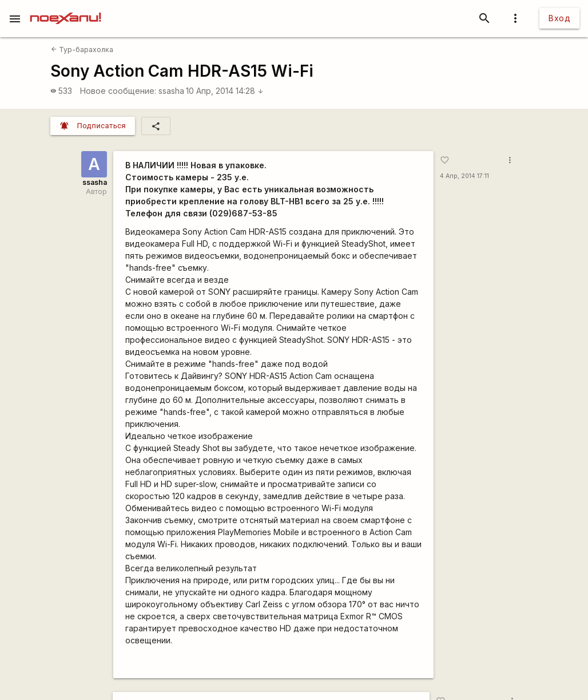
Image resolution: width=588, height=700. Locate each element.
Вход (559, 18)
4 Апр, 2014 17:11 (464, 176)
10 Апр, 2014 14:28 (225, 91)
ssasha (171, 91)
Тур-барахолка (82, 50)
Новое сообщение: (118, 91)
